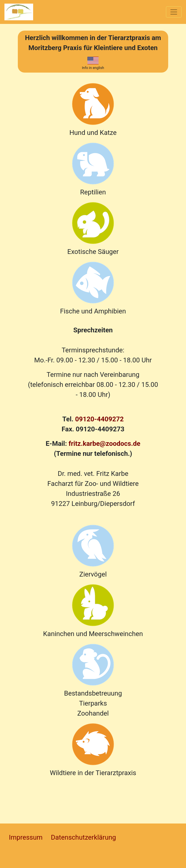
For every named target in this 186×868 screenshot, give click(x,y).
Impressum (26, 837)
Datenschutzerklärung (84, 837)
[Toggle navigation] (174, 12)
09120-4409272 (100, 419)
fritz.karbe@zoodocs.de (104, 444)
